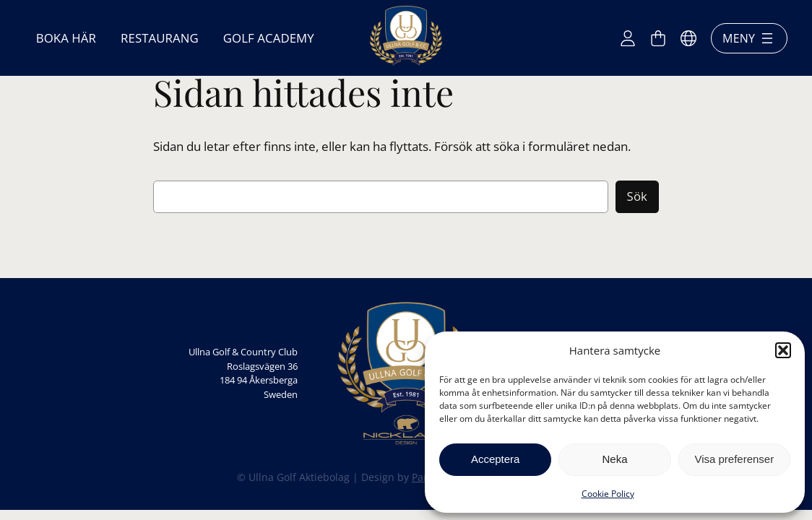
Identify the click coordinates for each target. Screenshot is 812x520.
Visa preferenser (734, 459)
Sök (637, 196)
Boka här (66, 38)
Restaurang (160, 38)
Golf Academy (269, 38)
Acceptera (496, 459)
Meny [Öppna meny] (749, 38)
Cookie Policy (608, 494)
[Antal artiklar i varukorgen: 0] (658, 38)
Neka (614, 459)
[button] (783, 350)
